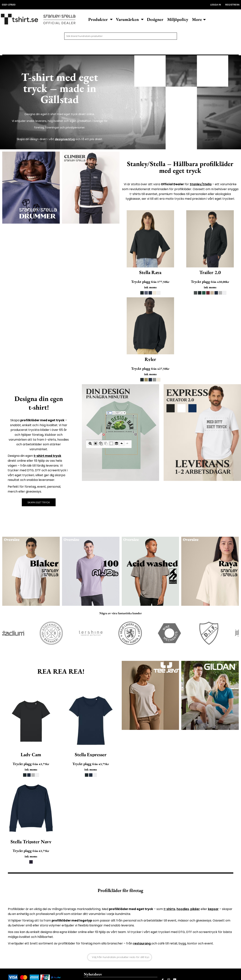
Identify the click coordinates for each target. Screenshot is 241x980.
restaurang (142, 943)
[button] (100, 19)
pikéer (195, 909)
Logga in (216, 5)
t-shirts (169, 909)
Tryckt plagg (141, 282)
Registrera (232, 5)
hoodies (183, 909)
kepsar (213, 909)
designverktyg (65, 139)
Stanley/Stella (201, 184)
